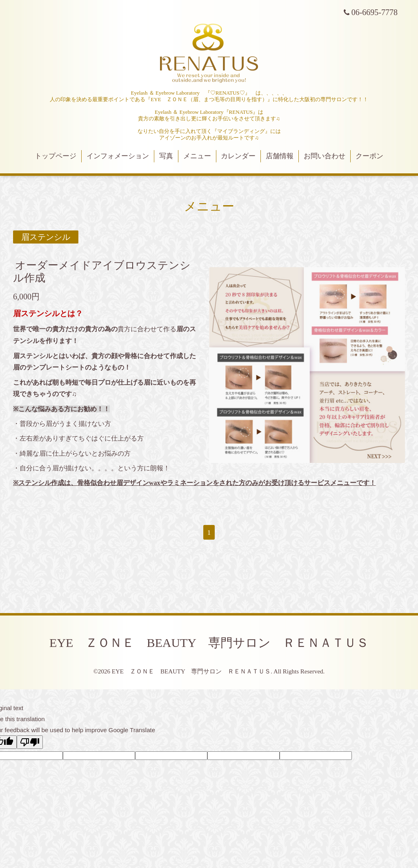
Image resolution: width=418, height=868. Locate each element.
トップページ (56, 156)
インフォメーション (118, 156)
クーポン (369, 156)
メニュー (197, 156)
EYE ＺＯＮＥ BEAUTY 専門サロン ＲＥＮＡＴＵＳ (209, 643)
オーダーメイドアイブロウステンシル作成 (102, 272)
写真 (166, 156)
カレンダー (238, 156)
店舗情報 (280, 156)
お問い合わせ (325, 156)
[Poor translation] (30, 742)
